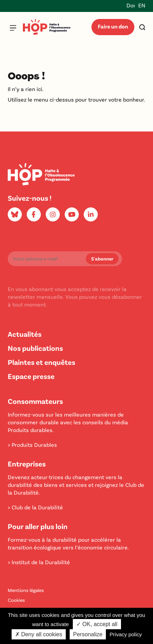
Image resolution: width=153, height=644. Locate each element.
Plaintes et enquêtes (42, 362)
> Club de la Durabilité (35, 507)
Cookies (16, 600)
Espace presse (31, 376)
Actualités (25, 334)
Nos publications (35, 348)
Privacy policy (126, 634)
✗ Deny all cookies (39, 634)
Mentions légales (26, 590)
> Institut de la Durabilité (39, 562)
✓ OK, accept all (97, 624)
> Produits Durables (32, 445)
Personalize (88, 634)
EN (142, 5)
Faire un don (113, 26)
